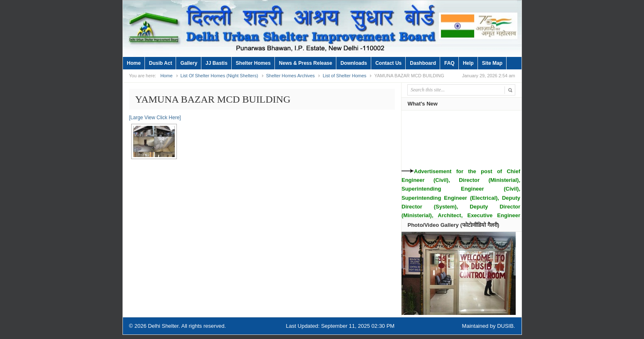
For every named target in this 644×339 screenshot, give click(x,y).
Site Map (492, 63)
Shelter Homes (253, 63)
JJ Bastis (217, 63)
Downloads (354, 63)
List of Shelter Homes (344, 76)
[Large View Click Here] (155, 118)
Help (468, 63)
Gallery (189, 63)
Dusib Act (161, 63)
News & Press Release (306, 63)
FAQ (449, 63)
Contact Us (388, 63)
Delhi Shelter (163, 326)
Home (134, 63)
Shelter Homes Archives (290, 76)
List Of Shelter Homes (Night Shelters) (219, 76)
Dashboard (423, 63)
